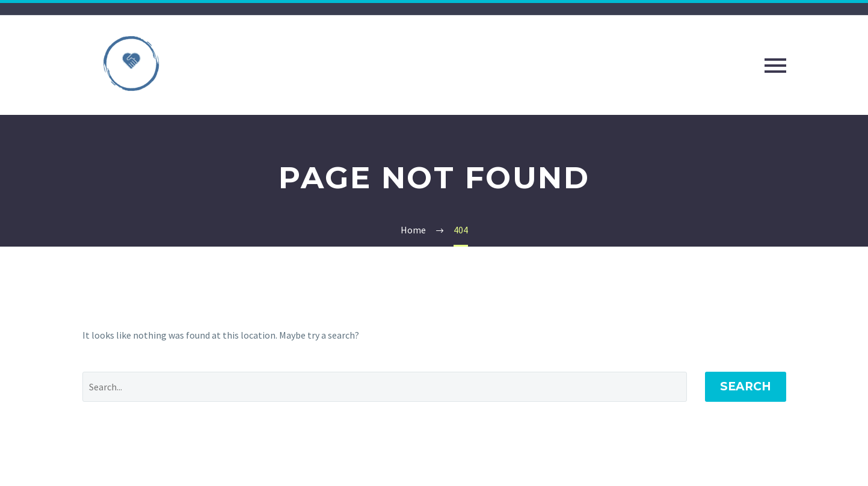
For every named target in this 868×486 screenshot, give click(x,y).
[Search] (385, 387)
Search (746, 386)
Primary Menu (775, 66)
